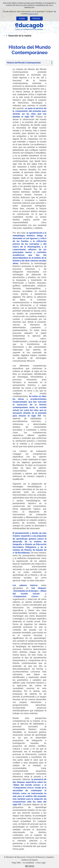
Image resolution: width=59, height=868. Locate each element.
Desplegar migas (4, 36)
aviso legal (33, 14)
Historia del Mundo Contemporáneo (24, 63)
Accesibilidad (28, 863)
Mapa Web (16, 863)
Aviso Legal (41, 863)
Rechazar (36, 18)
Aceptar (22, 18)
